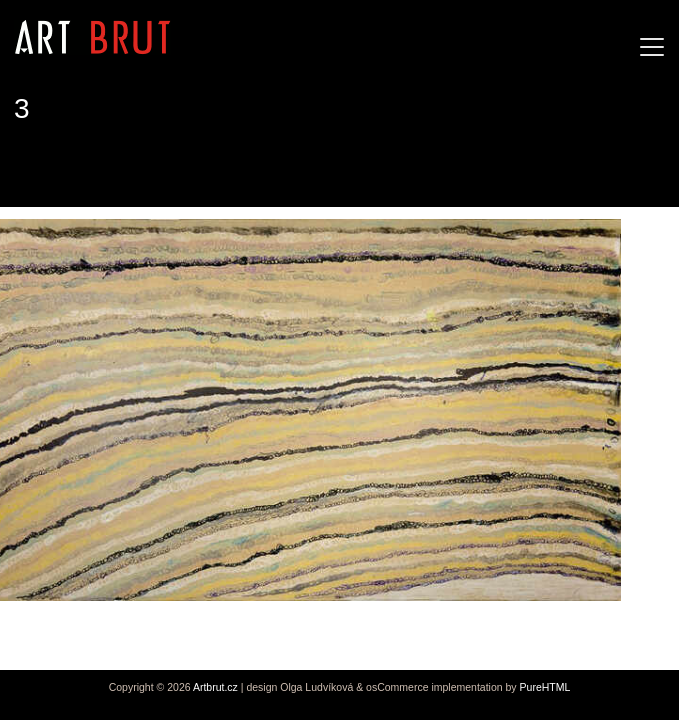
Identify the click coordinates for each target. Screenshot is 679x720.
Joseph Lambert (82, 169)
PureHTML (545, 687)
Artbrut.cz (215, 687)
